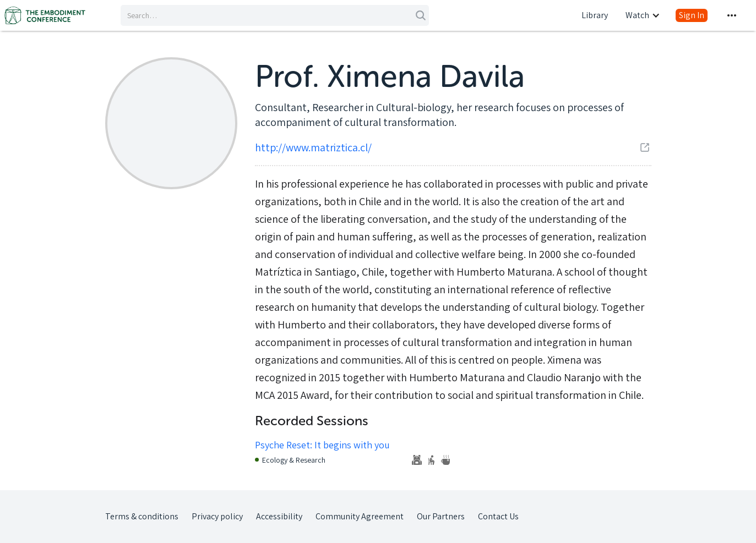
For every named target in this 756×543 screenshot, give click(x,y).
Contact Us (498, 516)
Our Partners (441, 516)
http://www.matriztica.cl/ (313, 147)
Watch (637, 15)
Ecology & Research (294, 460)
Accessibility (279, 516)
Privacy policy (217, 516)
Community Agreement (360, 516)
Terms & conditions (142, 516)
